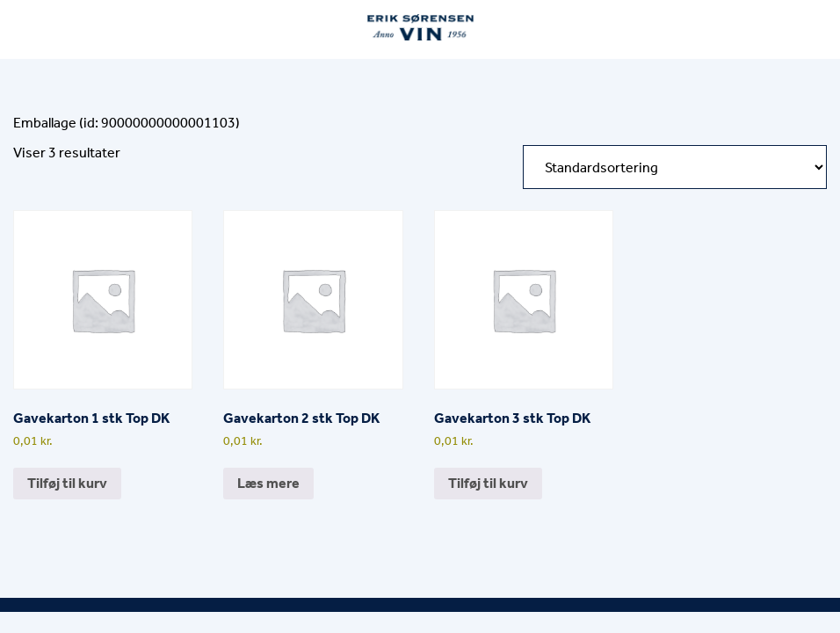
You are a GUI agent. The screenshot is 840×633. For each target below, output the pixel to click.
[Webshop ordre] (675, 167)
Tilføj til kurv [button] (67, 483)
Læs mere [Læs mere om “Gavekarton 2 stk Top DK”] (268, 483)
